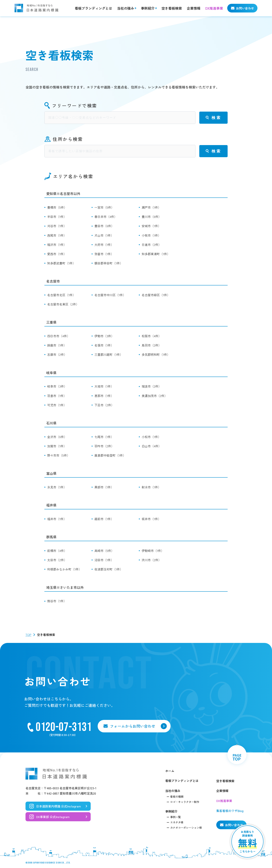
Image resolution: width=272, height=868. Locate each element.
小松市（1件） (151, 437)
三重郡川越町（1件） (109, 354)
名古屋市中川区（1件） (110, 295)
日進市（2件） (151, 245)
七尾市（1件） (104, 437)
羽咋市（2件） (104, 446)
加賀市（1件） (57, 446)
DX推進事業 (214, 8)
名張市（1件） (104, 345)
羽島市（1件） (57, 396)
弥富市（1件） (104, 254)
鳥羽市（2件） (151, 345)
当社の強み (126, 8)
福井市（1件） (57, 519)
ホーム (170, 771)
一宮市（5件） (104, 207)
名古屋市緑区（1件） (156, 295)
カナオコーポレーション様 (186, 828)
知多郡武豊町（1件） (61, 263)
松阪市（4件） (151, 336)
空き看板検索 (172, 8)
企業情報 (194, 8)
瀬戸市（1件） (151, 207)
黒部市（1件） (104, 487)
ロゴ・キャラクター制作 (185, 802)
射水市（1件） (151, 487)
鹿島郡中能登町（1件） (110, 455)
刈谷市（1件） (57, 226)
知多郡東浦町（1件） (156, 254)
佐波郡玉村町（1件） (109, 569)
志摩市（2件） (57, 354)
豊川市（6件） (151, 217)
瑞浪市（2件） (151, 386)
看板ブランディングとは (93, 8)
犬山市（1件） (104, 235)
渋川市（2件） (151, 560)
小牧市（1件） (151, 235)
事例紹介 (148, 8)
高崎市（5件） (104, 551)
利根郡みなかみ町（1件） (64, 569)
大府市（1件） (104, 245)
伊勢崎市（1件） (153, 551)
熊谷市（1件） (57, 601)
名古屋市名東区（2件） (63, 304)
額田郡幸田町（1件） (109, 263)
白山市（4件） (151, 446)
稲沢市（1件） (57, 245)
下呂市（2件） (104, 405)
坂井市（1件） (151, 519)
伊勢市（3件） (104, 336)
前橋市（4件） (57, 551)
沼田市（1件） (104, 560)
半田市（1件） (57, 217)
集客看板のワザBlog (230, 811)
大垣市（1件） (104, 386)
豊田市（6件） (104, 226)
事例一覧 (175, 817)
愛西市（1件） (57, 254)
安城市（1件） (151, 226)
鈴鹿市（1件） (57, 345)
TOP (28, 635)
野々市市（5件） (59, 455)
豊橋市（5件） (57, 207)
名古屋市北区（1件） (61, 295)
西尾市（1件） (57, 235)
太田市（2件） (57, 560)
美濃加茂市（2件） (155, 396)
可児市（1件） (57, 405)
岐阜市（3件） (57, 386)
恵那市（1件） (104, 396)
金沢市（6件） (57, 437)
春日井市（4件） (106, 217)
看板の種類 (177, 797)
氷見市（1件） (57, 487)
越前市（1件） (104, 519)
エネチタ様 (177, 822)
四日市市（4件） (59, 336)
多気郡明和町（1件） (156, 354)
